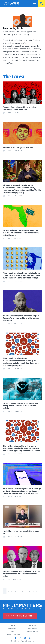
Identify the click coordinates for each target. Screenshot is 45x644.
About (13, 626)
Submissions (32, 629)
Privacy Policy (32, 632)
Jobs (13, 632)
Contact (32, 626)
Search (42, 4)
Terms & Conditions (13, 634)
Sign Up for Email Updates (20, 616)
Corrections (13, 629)
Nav (33, 4)
